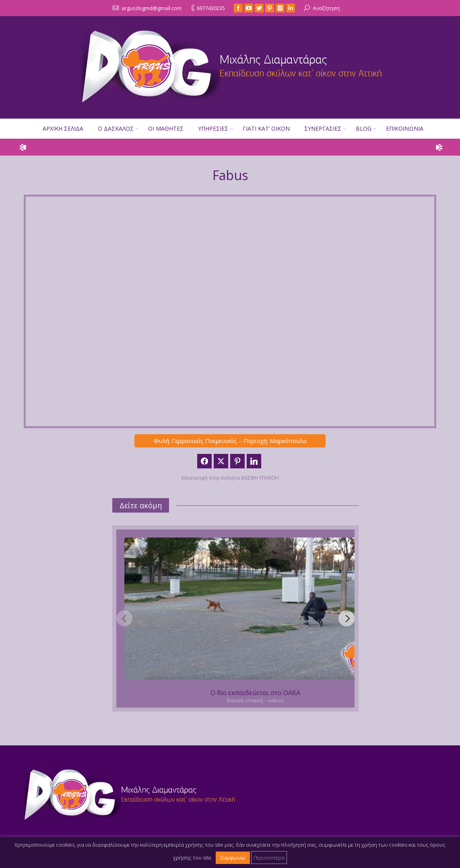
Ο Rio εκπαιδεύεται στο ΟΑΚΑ (255, 693)
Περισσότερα (269, 858)
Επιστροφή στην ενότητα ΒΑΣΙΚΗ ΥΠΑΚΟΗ (230, 478)
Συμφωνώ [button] (233, 858)
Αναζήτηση (326, 8)
